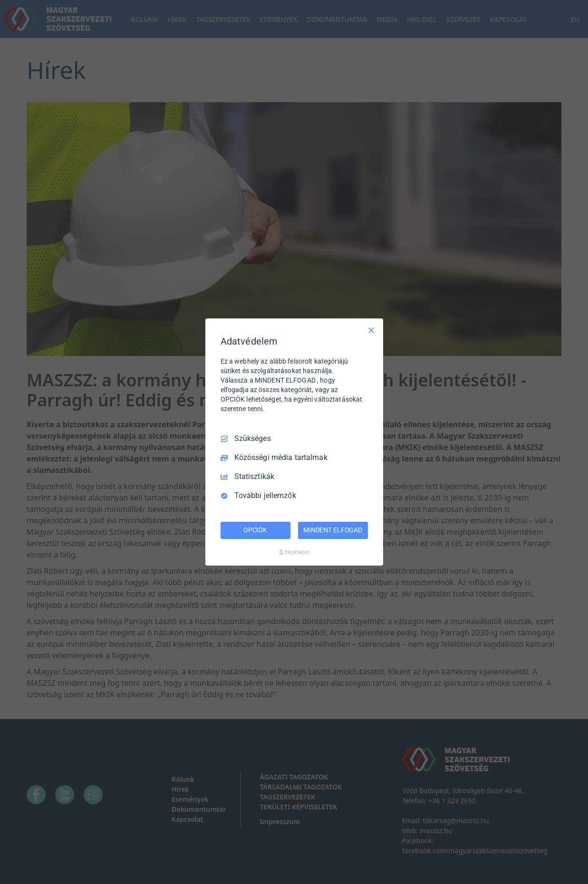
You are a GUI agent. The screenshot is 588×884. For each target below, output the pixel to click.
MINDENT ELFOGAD (333, 530)
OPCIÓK (255, 530)
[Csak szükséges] (371, 330)
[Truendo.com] (294, 552)
